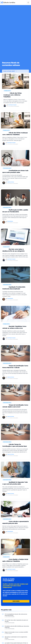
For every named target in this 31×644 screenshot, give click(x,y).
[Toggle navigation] (28, 3)
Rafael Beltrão (10, 221)
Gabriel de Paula (11, 182)
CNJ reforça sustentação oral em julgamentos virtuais (16, 637)
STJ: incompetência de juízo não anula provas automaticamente (16, 615)
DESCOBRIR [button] (16, 601)
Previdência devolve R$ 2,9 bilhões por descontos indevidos (17, 627)
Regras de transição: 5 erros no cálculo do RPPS (16, 632)
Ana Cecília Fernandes (10, 617)
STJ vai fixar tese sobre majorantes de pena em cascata (16, 621)
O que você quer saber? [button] (9, 71)
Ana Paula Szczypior (13, 105)
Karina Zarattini (9, 633)
